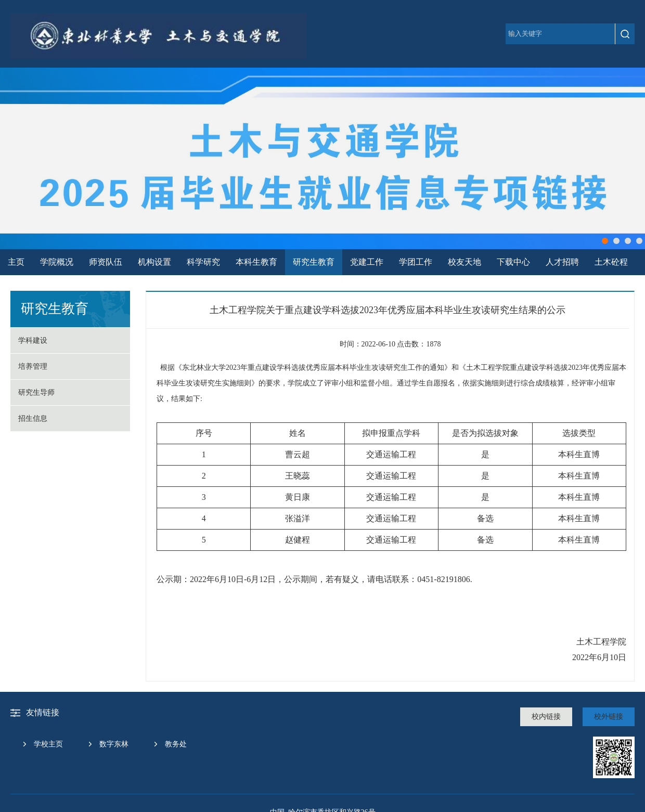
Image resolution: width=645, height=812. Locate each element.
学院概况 (57, 262)
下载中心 (513, 262)
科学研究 (203, 262)
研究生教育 (314, 262)
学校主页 (48, 744)
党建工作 (367, 262)
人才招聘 (562, 262)
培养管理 (33, 366)
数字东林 (114, 744)
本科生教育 (256, 262)
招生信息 (33, 418)
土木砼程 (611, 262)
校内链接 (546, 717)
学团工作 (416, 262)
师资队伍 (106, 262)
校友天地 (465, 262)
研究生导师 (36, 392)
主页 (16, 262)
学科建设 (33, 340)
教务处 (176, 744)
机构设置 (154, 262)
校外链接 (609, 717)
